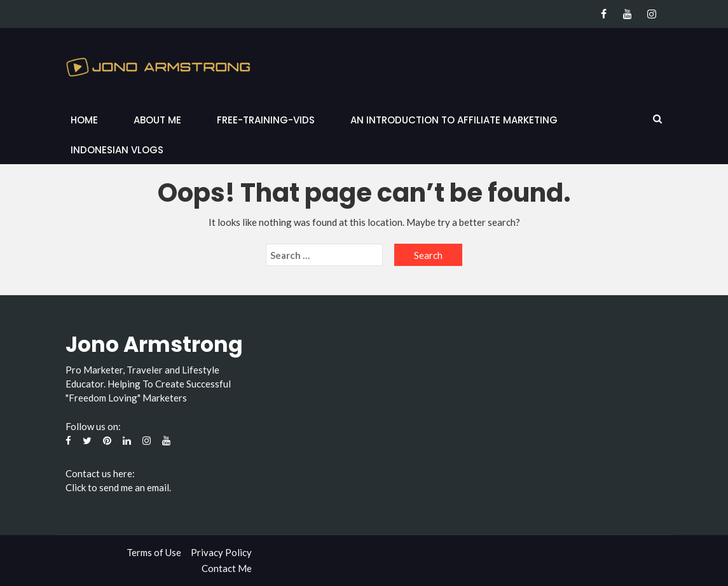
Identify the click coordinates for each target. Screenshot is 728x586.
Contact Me (227, 568)
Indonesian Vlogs (117, 150)
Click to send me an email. (118, 487)
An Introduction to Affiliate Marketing (454, 120)
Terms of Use (154, 552)
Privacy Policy (221, 552)
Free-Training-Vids (266, 120)
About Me (157, 120)
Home (84, 120)
